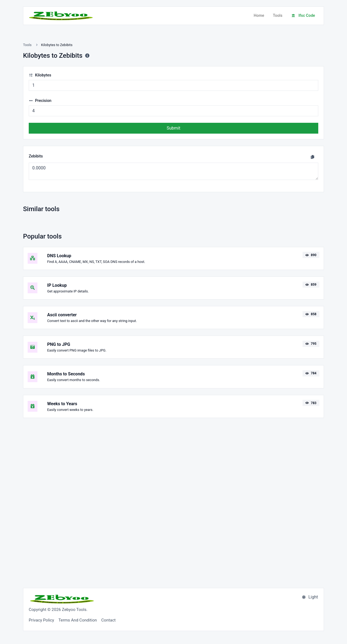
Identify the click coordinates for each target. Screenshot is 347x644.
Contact (108, 620)
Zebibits (36, 156)
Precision (40, 101)
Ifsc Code (303, 16)
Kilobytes (40, 75)
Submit (173, 128)
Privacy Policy (41, 620)
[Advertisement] (173, 500)
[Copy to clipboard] (313, 157)
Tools (277, 16)
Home (259, 16)
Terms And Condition (78, 620)
